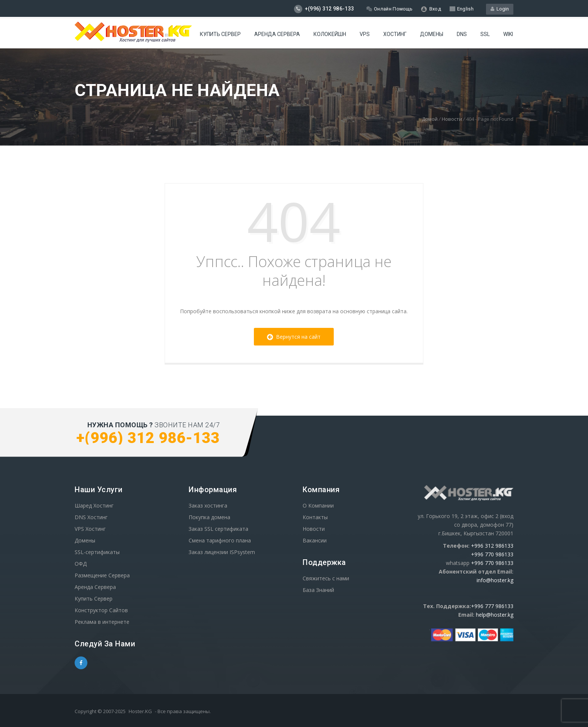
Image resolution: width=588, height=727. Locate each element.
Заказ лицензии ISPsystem (222, 552)
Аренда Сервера (95, 587)
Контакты (315, 517)
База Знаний (318, 590)
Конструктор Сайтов (101, 610)
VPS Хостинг (90, 529)
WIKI (508, 34)
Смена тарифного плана (220, 540)
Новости (452, 119)
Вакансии (315, 540)
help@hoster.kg (495, 615)
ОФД (81, 564)
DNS (462, 34)
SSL (485, 34)
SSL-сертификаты (97, 552)
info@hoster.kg (495, 580)
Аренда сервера (277, 34)
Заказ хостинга (208, 505)
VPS (365, 34)
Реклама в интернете (102, 622)
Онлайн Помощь (389, 9)
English (462, 9)
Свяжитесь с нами (326, 578)
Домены (432, 34)
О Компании (318, 505)
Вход (431, 9)
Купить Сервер (220, 34)
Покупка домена (209, 517)
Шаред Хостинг (94, 505)
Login (500, 9)
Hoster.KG (140, 711)
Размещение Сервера (102, 575)
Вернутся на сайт (294, 337)
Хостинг (395, 34)
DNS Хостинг (91, 517)
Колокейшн (330, 34)
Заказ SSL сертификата (218, 529)
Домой (430, 119)
